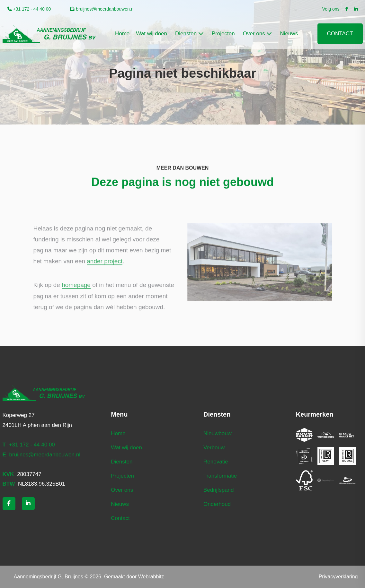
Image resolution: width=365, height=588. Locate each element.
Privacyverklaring (338, 577)
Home (118, 433)
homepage (76, 295)
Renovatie (216, 462)
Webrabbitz (151, 577)
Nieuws (120, 504)
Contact (340, 34)
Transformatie (220, 476)
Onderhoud (217, 504)
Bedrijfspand (219, 490)
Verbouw (214, 448)
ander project (105, 271)
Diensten (122, 462)
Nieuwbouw (218, 433)
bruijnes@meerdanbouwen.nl (102, 9)
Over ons (122, 490)
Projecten (122, 476)
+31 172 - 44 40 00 (29, 9)
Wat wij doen (126, 448)
